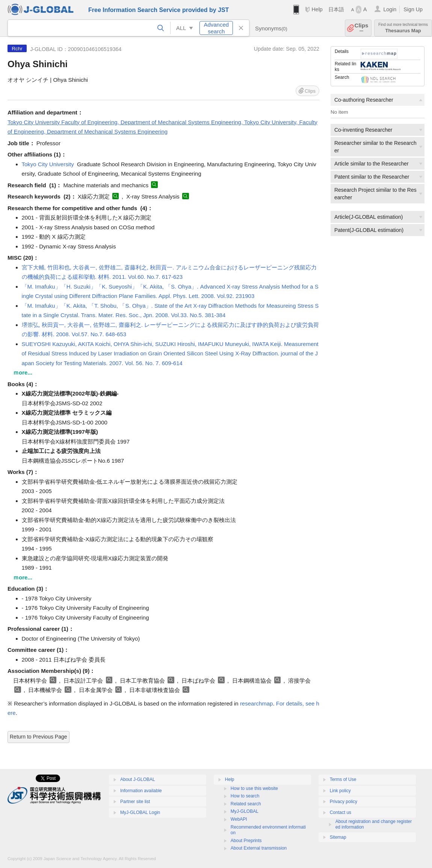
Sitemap (338, 837)
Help (317, 9)
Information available (141, 791)
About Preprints (246, 841)
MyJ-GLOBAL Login (140, 812)
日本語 (336, 9)
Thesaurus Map (403, 28)
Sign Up (413, 9)
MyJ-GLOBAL (245, 811)
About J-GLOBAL (138, 779)
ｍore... (23, 372)
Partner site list (135, 802)
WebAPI (239, 819)
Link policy (340, 791)
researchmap (257, 703)
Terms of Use (343, 779)
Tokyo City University (48, 164)
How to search (245, 796)
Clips (362, 28)
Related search (246, 804)
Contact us (341, 812)
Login (390, 9)
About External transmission (259, 848)
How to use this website (254, 788)
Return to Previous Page (39, 737)
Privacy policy (344, 802)
